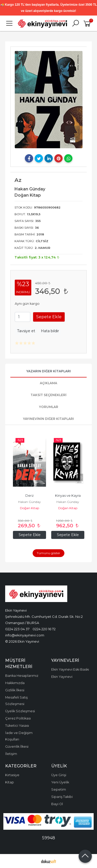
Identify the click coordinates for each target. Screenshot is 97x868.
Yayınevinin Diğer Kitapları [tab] (48, 419)
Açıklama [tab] (48, 383)
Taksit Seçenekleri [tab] (48, 395)
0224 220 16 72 (44, 629)
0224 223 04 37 (17, 629)
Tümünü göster (48, 553)
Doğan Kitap (29, 508)
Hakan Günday (29, 502)
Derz (29, 496)
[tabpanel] (49, 100)
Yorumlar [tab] (49, 407)
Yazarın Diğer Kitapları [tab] (49, 371)
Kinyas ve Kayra (68, 496)
